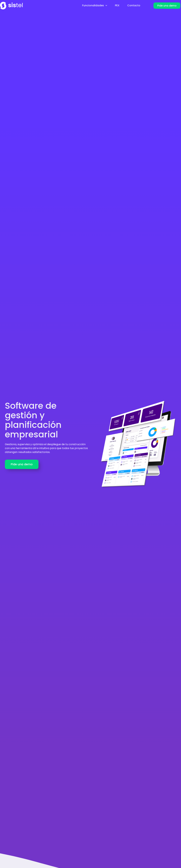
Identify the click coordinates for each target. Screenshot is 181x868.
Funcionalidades (95, 5)
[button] (167, 6)
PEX (117, 5)
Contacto (134, 5)
